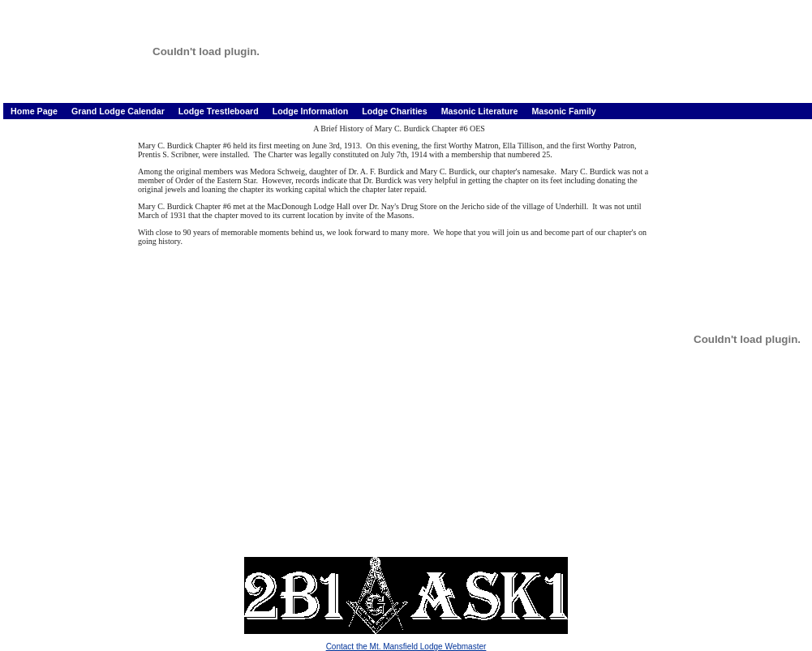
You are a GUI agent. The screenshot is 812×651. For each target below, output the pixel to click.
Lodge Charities (396, 111)
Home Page (35, 111)
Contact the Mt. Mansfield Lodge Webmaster (406, 647)
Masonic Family (563, 111)
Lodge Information (312, 111)
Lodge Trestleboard (220, 111)
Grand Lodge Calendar (119, 111)
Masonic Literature (481, 111)
